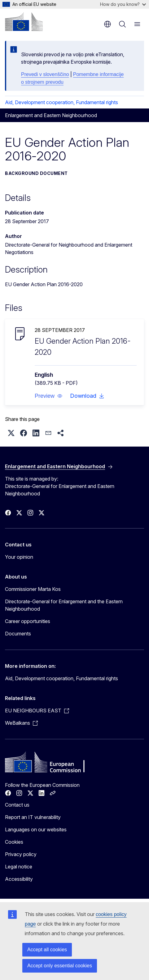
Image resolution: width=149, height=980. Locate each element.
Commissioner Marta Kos (33, 589)
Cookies (14, 842)
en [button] (107, 24)
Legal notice (19, 867)
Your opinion (19, 557)
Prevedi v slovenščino (45, 74)
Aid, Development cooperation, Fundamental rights (61, 102)
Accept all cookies (47, 950)
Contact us (17, 805)
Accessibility (19, 879)
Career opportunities (28, 621)
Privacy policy (21, 854)
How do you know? (123, 4)
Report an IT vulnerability (33, 817)
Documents (18, 634)
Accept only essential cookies (60, 966)
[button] (49, 396)
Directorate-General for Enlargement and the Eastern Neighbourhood (64, 605)
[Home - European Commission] (24, 22)
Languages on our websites (36, 829)
